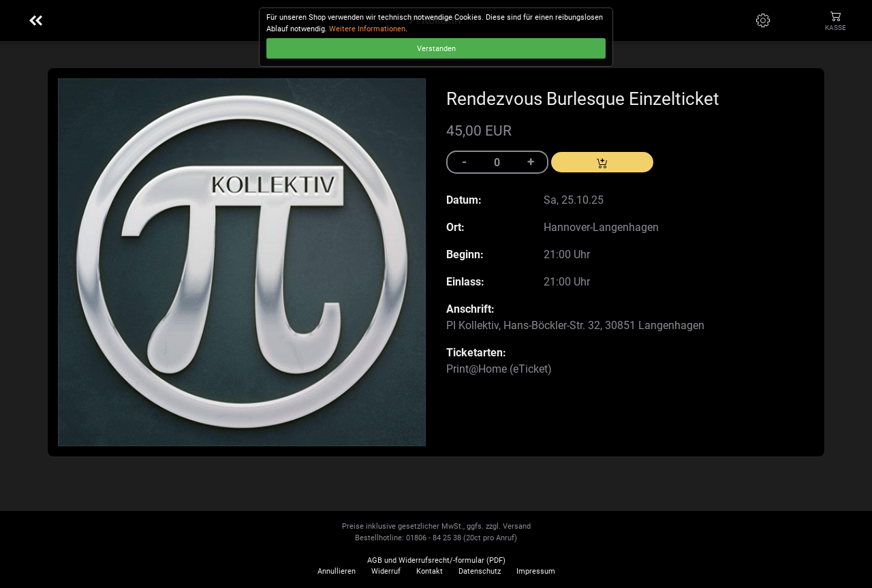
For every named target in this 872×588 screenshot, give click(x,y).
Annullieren (337, 571)
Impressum (536, 571)
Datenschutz (480, 571)
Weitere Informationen (367, 29)
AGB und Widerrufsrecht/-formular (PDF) (436, 560)
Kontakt (430, 571)
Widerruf (386, 571)
